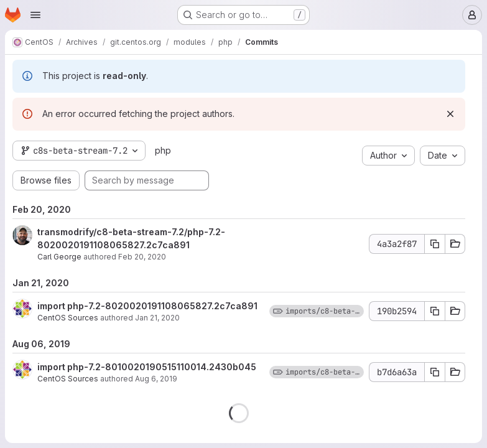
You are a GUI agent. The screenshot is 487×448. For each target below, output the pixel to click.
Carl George (59, 257)
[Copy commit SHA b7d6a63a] (435, 372)
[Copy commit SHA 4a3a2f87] (435, 244)
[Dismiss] (450, 114)
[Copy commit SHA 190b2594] (435, 311)
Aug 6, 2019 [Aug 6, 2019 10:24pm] (156, 379)
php (163, 150)
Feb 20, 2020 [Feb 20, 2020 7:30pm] (142, 257)
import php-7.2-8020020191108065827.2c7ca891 (147, 306)
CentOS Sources (68, 318)
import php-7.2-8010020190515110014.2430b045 (147, 367)
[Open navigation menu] (35, 15)
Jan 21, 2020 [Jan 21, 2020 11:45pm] (157, 318)
